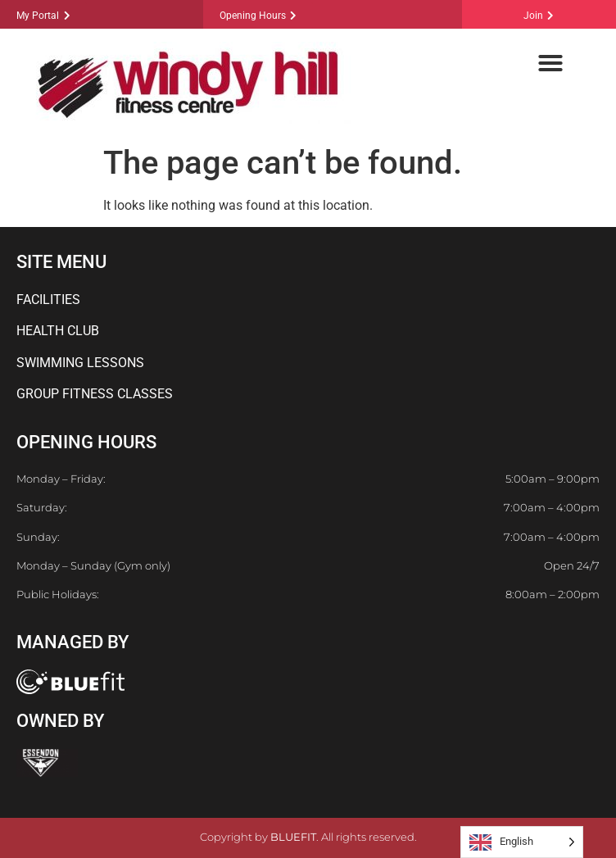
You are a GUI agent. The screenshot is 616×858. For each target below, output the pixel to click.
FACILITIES (48, 300)
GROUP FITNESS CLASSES (95, 394)
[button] (550, 63)
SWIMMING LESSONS (80, 363)
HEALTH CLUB (58, 331)
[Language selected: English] (522, 842)
